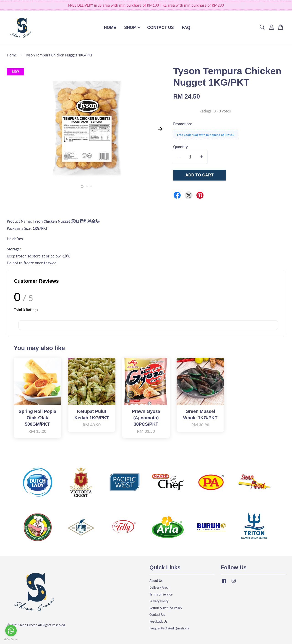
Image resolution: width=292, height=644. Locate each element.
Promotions (183, 124)
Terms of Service (161, 594)
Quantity (180, 147)
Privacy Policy (159, 601)
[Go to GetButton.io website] (11, 639)
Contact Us (157, 615)
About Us (156, 581)
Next (160, 129)
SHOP (132, 28)
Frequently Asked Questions (169, 628)
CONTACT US (160, 28)
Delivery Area (159, 587)
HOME (110, 28)
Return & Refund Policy (166, 608)
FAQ (186, 28)
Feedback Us (158, 621)
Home (12, 55)
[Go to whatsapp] (11, 631)
